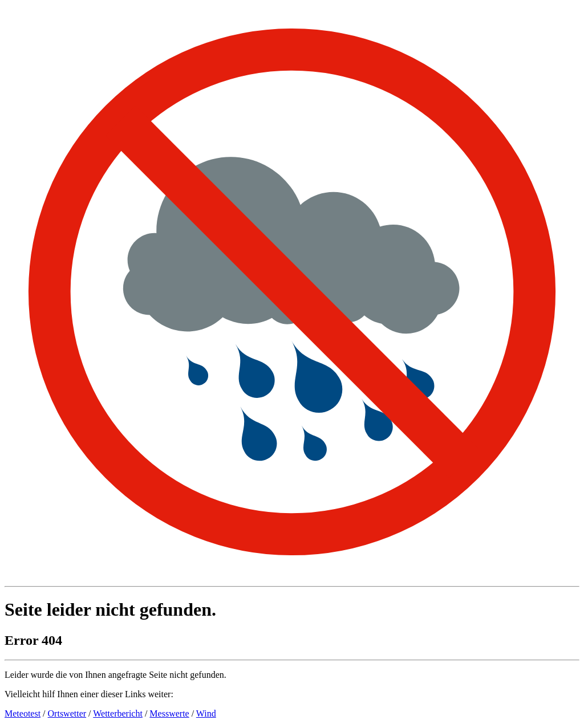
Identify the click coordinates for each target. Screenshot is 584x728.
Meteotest (23, 713)
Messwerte (169, 713)
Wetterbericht (118, 713)
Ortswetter (67, 713)
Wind (206, 713)
